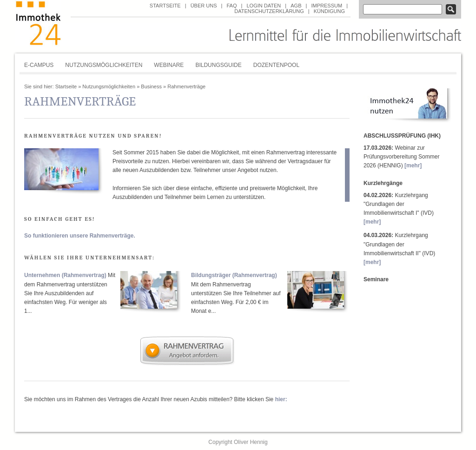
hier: (281, 399)
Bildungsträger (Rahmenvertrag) (234, 275)
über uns (204, 6)
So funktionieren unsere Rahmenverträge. (80, 236)
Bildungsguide (218, 65)
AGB (296, 6)
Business (151, 86)
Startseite (165, 6)
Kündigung (329, 11)
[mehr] (413, 165)
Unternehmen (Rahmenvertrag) (65, 275)
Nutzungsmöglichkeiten (104, 65)
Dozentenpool (276, 65)
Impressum (327, 6)
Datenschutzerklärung (269, 11)
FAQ (231, 6)
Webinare (169, 65)
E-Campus (39, 65)
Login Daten (264, 6)
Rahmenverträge (186, 86)
